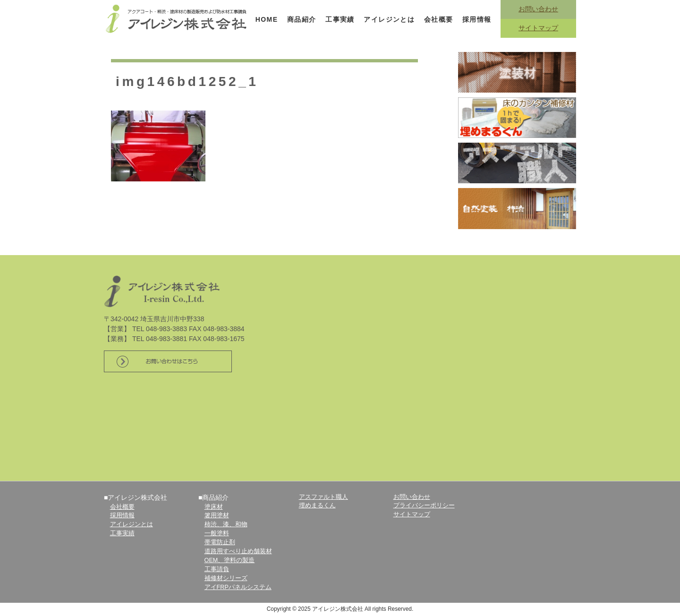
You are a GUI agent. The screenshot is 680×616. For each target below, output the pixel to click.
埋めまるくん (317, 505)
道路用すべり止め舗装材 (238, 551)
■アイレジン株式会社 (136, 497)
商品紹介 (302, 19)
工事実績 (340, 19)
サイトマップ (538, 28)
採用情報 (477, 19)
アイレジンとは (389, 19)
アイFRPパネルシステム (238, 587)
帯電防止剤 (220, 542)
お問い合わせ (538, 9)
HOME (267, 19)
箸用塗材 (217, 515)
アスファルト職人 (323, 497)
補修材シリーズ (226, 578)
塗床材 (214, 507)
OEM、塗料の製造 (230, 560)
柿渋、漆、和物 (226, 524)
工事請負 (217, 569)
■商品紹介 (213, 497)
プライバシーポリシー (424, 505)
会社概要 (439, 19)
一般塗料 (217, 533)
